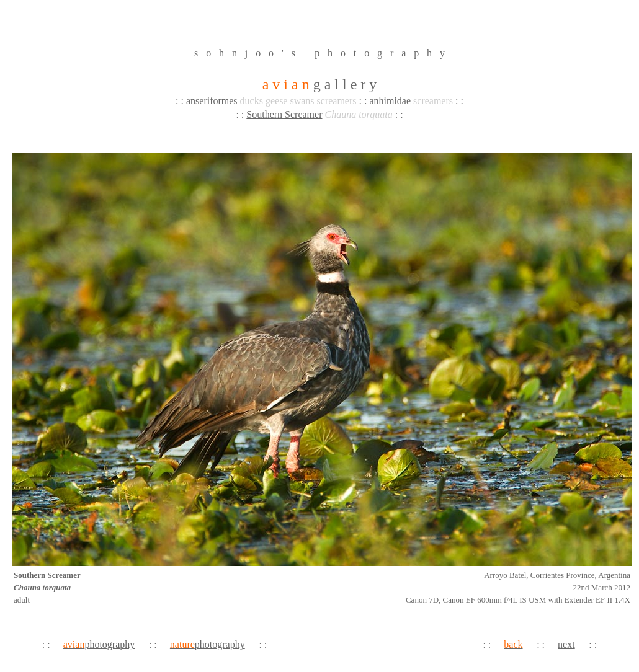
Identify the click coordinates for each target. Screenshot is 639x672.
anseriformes (212, 101)
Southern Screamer (284, 114)
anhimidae (390, 101)
